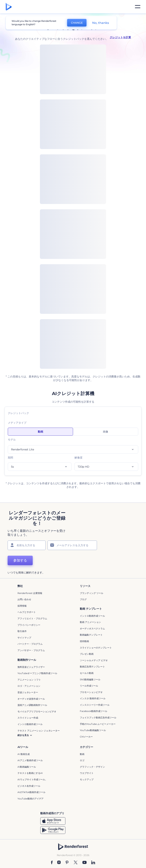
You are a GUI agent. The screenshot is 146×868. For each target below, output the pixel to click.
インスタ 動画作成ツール (93, 698)
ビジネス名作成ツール (29, 786)
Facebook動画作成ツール (94, 711)
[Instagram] (59, 862)
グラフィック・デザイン (92, 767)
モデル (12, 440)
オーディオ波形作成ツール (31, 699)
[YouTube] (85, 862)
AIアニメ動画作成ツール (30, 760)
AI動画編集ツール (27, 767)
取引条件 (22, 631)
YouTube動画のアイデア (31, 799)
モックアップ (87, 779)
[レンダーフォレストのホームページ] (9, 7)
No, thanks (101, 23)
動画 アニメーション (90, 622)
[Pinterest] (67, 862)
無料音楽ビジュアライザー (31, 667)
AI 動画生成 (24, 754)
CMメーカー (86, 737)
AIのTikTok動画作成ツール (31, 792)
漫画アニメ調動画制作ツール (32, 705)
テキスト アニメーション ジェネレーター (39, 731)
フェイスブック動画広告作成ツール (98, 718)
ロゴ (82, 760)
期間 (10, 458)
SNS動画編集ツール (90, 679)
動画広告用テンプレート (92, 667)
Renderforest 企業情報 (30, 593)
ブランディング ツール (92, 593)
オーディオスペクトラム (92, 629)
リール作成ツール (89, 686)
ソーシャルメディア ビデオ (94, 660)
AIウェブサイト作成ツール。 (32, 779)
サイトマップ (24, 638)
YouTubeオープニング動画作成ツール (37, 673)
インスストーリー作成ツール (95, 705)
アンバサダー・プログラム (31, 650)
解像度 (79, 458)
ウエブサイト (87, 773)
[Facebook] (52, 862)
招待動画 (84, 641)
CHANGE (77, 23)
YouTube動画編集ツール (93, 730)
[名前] (27, 545)
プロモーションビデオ (91, 692)
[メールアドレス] (72, 545)
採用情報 (22, 606)
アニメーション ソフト (29, 680)
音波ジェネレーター (28, 692)
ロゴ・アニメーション (29, 686)
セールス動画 (87, 673)
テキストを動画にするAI (30, 773)
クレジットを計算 (120, 37)
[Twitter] (76, 862)
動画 (82, 754)
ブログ (83, 599)
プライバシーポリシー (29, 625)
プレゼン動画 (87, 654)
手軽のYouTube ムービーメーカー (98, 724)
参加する (20, 560)
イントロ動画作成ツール (92, 616)
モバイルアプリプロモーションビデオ (37, 711)
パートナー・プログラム (30, 644)
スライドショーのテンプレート (96, 648)
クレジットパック (18, 413)
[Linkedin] (93, 862)
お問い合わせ (24, 599)
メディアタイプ (17, 423)
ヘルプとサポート (27, 612)
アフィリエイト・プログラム (32, 618)
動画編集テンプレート (91, 635)
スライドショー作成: (28, 718)
